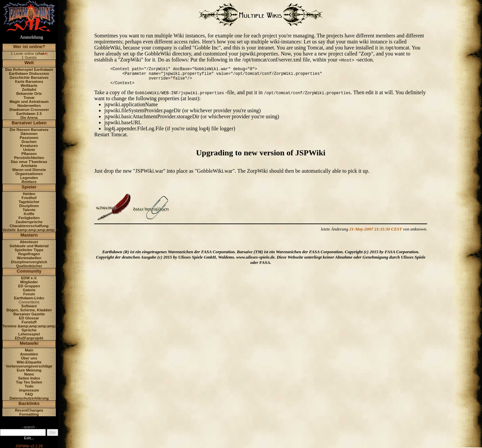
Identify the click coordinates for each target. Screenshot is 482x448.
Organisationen (29, 174)
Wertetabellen (29, 258)
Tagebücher (29, 202)
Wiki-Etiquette (29, 362)
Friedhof (29, 198)
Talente (29, 210)
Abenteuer (29, 242)
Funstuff (29, 322)
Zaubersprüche (29, 222)
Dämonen (29, 134)
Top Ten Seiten (29, 382)
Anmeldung (31, 37)
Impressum (29, 390)
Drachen (29, 142)
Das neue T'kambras (29, 162)
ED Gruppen (29, 286)
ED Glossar (29, 318)
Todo (29, 386)
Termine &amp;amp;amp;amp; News (35, 326)
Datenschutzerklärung (29, 398)
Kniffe (29, 214)
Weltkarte (29, 86)
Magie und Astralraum (29, 102)
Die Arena (29, 118)
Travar (29, 98)
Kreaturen (29, 146)
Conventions (29, 302)
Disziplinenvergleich (29, 262)
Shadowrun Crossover (29, 110)
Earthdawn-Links (29, 298)
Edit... (29, 438)
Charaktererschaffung (29, 226)
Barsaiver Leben (29, 123)
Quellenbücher (29, 266)
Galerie (29, 290)
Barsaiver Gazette (29, 314)
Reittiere (29, 182)
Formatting (29, 414)
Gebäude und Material (29, 246)
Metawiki (29, 343)
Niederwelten (29, 106)
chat (40, 53)
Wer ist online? (29, 47)
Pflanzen (29, 154)
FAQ (29, 394)
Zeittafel (29, 90)
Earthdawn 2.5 (29, 114)
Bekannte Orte (29, 94)
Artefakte (29, 166)
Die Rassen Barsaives (29, 130)
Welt (29, 63)
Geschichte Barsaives (29, 78)
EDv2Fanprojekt (29, 338)
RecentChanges (29, 410)
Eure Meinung (29, 370)
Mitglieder (29, 282)
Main (29, 350)
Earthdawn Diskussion (29, 73)
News (29, 374)
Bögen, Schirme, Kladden (29, 310)
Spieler (29, 187)
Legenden (29, 178)
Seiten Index (29, 378)
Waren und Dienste (29, 170)
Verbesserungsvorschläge (29, 366)
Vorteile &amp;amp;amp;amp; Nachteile (38, 230)
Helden (29, 194)
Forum (29, 294)
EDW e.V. (29, 278)
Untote (29, 150)
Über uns (29, 358)
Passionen (29, 138)
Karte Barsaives (29, 82)
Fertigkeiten (29, 218)
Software (29, 306)
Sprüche (29, 330)
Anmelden (29, 354)
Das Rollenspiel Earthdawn (29, 69)
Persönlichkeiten (29, 158)
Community (29, 271)
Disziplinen (29, 206)
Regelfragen (29, 254)
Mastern (29, 235)
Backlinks (29, 403)
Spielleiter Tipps (29, 250)
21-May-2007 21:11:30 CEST (376, 229)
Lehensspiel (29, 334)
